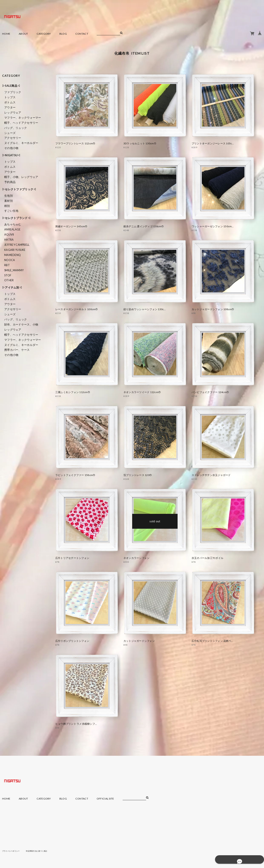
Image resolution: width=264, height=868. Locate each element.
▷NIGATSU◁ (11, 155)
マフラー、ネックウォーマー (23, 118)
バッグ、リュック (16, 128)
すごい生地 (11, 211)
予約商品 (10, 182)
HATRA (9, 240)
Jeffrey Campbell (17, 245)
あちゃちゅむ (13, 224)
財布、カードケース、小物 (21, 325)
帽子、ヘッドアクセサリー (21, 123)
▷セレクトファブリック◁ (19, 189)
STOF (8, 275)
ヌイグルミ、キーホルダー (21, 143)
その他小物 (11, 148)
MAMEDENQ (12, 255)
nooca (10, 260)
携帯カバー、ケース (17, 350)
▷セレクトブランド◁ (16, 218)
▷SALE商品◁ (11, 86)
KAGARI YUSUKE (15, 250)
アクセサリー (13, 138)
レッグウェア (13, 113)
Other (9, 280)
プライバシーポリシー (13, 851)
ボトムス (10, 102)
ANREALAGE (12, 229)
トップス (10, 97)
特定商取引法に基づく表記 (44, 851)
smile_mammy (14, 270)
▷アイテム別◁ (12, 288)
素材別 (9, 201)
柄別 (7, 206)
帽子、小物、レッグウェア (21, 177)
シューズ (10, 133)
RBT (7, 265)
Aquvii (9, 235)
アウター (10, 107)
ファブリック (13, 92)
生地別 (9, 196)
